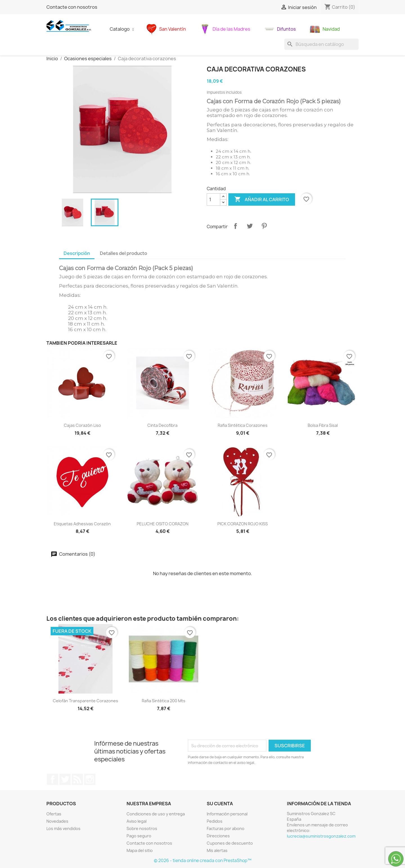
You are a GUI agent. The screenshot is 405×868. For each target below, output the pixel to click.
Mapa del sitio (140, 850)
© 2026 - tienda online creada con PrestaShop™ (203, 861)
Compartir (235, 226)
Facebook (53, 779)
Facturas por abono (226, 828)
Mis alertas (217, 850)
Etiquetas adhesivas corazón (82, 524)
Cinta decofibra (162, 425)
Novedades (57, 821)
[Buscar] (321, 44)
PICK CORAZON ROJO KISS (243, 524)
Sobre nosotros (142, 828)
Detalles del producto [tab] (123, 253)
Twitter (65, 779)
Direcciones (218, 836)
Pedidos (215, 821)
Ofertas (54, 814)
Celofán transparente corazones (85, 701)
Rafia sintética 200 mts (164, 701)
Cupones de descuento (230, 843)
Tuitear (250, 226)
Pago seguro (139, 836)
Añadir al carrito (262, 199)
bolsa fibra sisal (323, 425)
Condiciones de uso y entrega (156, 814)
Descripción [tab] (77, 253)
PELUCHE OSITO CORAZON (163, 524)
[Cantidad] (213, 199)
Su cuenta (220, 804)
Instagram (90, 779)
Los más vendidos (63, 828)
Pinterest (264, 226)
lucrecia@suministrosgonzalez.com (321, 836)
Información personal (227, 814)
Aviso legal (137, 821)
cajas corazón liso (82, 425)
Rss (77, 779)
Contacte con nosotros (72, 7)
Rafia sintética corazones (243, 425)
